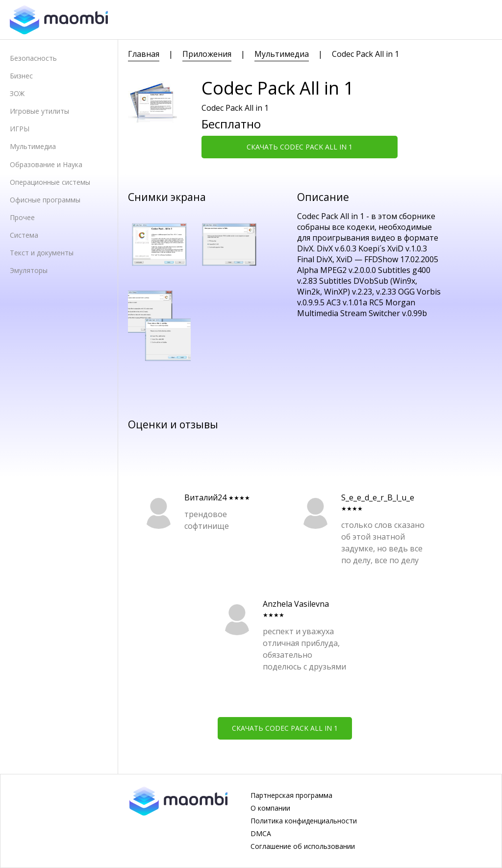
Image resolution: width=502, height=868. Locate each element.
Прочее (22, 217)
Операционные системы (50, 182)
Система (24, 235)
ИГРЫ (20, 129)
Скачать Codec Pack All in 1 (300, 147)
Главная (144, 54)
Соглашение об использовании (303, 846)
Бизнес (21, 76)
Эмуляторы (29, 270)
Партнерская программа (291, 795)
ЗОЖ (17, 93)
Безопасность (33, 58)
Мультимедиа (33, 146)
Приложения (207, 54)
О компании (270, 808)
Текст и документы (42, 253)
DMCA (261, 834)
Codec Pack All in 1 (365, 54)
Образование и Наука (46, 164)
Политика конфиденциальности (304, 821)
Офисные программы (45, 200)
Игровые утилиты (39, 111)
